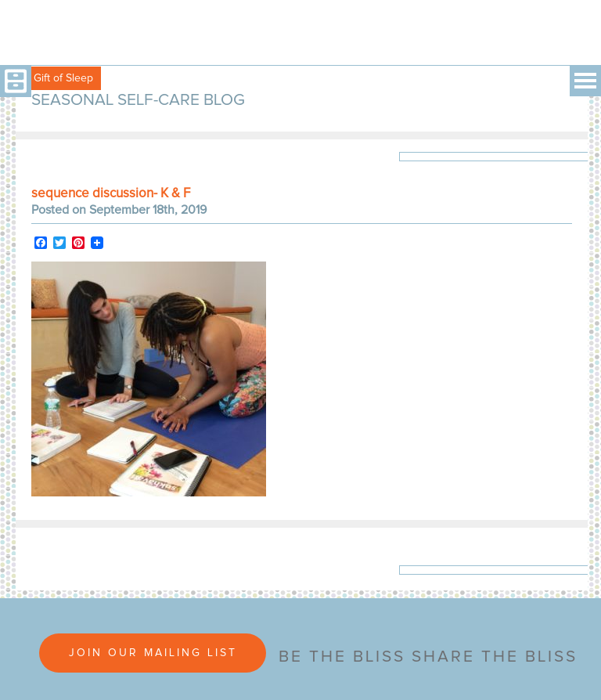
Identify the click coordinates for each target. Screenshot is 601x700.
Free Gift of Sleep (50, 78)
